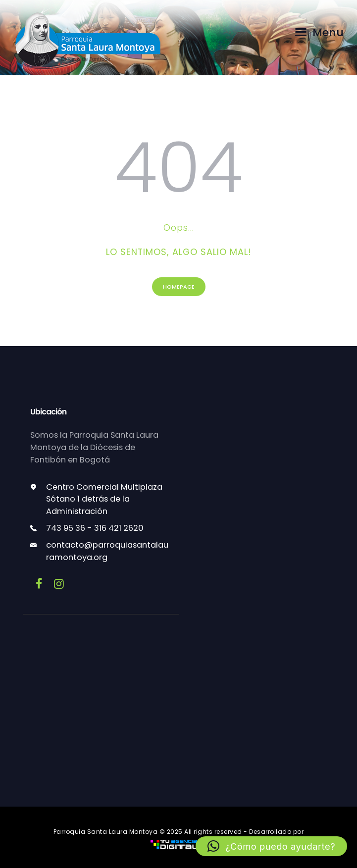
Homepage (179, 287)
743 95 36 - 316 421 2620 (95, 528)
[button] (271, 846)
